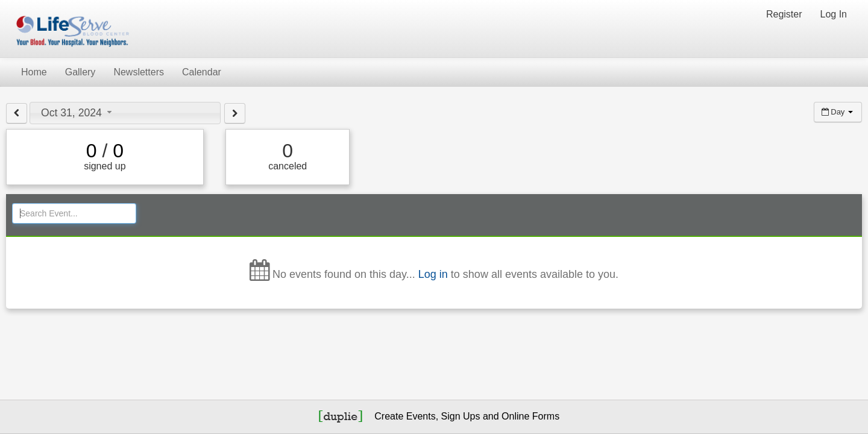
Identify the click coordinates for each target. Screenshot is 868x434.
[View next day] (235, 113)
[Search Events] (74, 213)
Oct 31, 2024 (78, 113)
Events (421, 416)
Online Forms (530, 416)
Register (784, 14)
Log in (433, 274)
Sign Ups (461, 416)
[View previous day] (17, 113)
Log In (834, 14)
